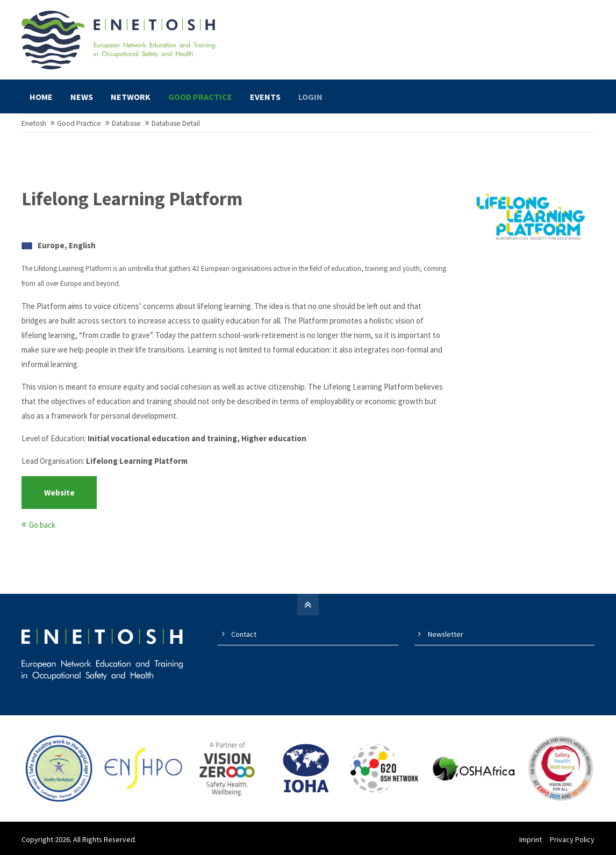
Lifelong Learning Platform (132, 199)
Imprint (531, 839)
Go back (42, 525)
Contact (244, 634)
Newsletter (446, 634)
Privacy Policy (572, 839)
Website (59, 493)
